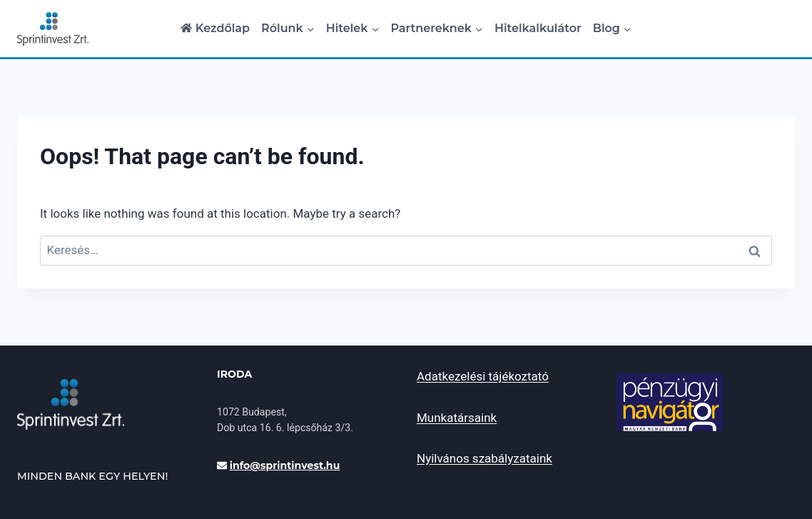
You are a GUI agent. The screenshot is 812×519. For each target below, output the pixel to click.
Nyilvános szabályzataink (484, 458)
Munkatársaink (457, 418)
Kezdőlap (215, 28)
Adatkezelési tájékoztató (483, 376)
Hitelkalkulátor (538, 28)
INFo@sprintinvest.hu (285, 465)
